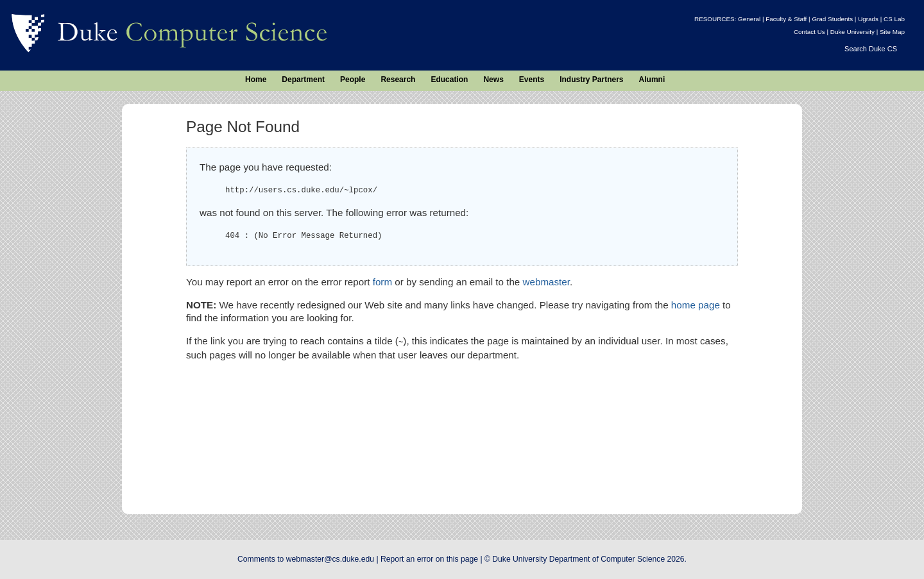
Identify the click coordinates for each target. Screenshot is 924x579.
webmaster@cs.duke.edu (330, 559)
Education (449, 80)
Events (532, 80)
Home (256, 80)
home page (696, 305)
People (353, 80)
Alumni (652, 80)
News (493, 80)
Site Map (892, 32)
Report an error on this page (429, 559)
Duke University (852, 32)
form (382, 282)
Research (398, 80)
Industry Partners (591, 80)
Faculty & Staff (786, 19)
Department (303, 80)
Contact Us (809, 32)
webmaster (546, 282)
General (749, 19)
